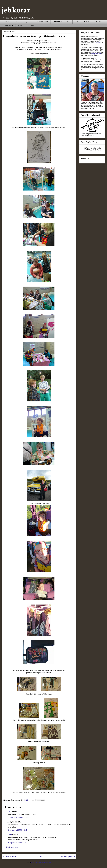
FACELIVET (31, 25)
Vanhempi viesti (68, 856)
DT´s (69, 22)
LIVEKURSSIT (58, 22)
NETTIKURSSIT (43, 22)
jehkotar (16, 10)
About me (19, 22)
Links (77, 22)
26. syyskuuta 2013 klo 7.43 (17, 843)
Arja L (10, 812)
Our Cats (99, 22)
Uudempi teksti (10, 856)
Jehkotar (30, 22)
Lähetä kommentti (12, 847)
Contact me (9, 25)
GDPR (20, 25)
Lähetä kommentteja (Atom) (41, 862)
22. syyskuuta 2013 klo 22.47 (18, 830)
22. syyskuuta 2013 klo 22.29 (18, 817)
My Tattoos (87, 22)
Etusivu (8, 22)
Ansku (10, 834)
